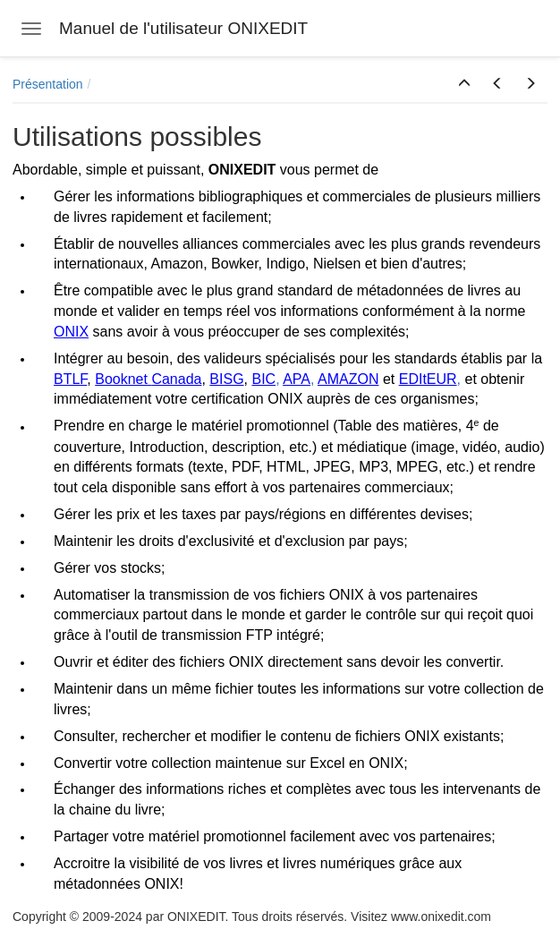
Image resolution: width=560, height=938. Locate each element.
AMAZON (348, 379)
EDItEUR (428, 379)
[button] (464, 84)
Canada (176, 379)
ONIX (71, 332)
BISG (226, 379)
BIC (263, 379)
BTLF (70, 379)
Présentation (48, 84)
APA (297, 379)
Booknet (121, 379)
